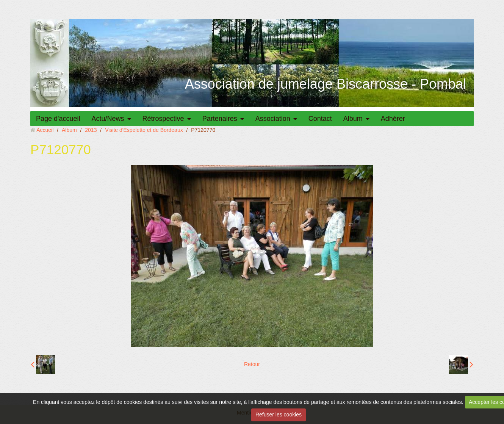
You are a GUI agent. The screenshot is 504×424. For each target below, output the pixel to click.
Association (273, 119)
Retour (252, 364)
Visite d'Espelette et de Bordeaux (144, 130)
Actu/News (108, 119)
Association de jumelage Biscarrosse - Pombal (326, 84)
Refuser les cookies (279, 415)
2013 (91, 130)
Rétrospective (163, 119)
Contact (320, 119)
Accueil (45, 130)
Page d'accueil (58, 119)
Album (353, 119)
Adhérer (393, 119)
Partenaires (220, 119)
